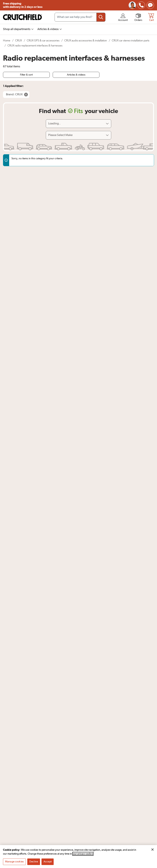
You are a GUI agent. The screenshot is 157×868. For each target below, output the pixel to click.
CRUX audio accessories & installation (86, 41)
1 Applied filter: (13, 86)
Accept (48, 863)
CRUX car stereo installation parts (131, 41)
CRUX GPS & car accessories (43, 41)
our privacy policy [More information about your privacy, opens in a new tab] (83, 855)
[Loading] (78, 124)
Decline (34, 863)
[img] (141, 5)
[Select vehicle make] (78, 135)
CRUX (19, 41)
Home (7, 41)
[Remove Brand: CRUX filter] (16, 95)
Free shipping (23, 5)
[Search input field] (80, 17)
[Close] (153, 851)
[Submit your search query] (101, 17)
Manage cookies (14, 863)
